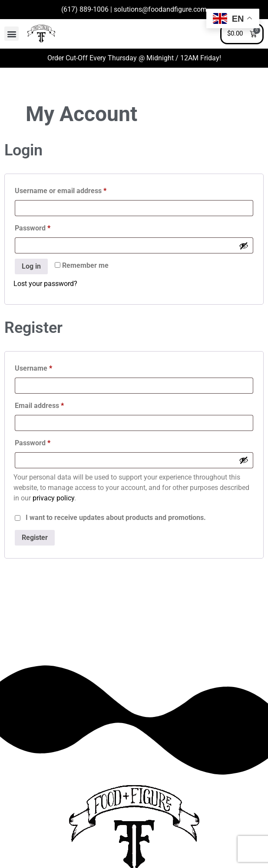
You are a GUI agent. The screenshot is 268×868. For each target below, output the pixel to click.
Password (46, 227)
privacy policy (53, 498)
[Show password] (244, 246)
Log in (31, 266)
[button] (12, 34)
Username (47, 367)
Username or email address (74, 189)
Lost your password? (45, 284)
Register (35, 538)
